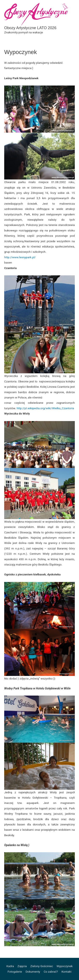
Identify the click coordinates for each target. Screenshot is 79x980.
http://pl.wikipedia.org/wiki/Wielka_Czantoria (45, 408)
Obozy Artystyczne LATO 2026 (30, 28)
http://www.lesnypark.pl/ (20, 257)
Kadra (10, 966)
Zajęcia (22, 966)
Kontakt (66, 972)
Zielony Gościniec (42, 966)
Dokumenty (33, 972)
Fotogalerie (15, 972)
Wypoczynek (64, 966)
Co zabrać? (51, 972)
